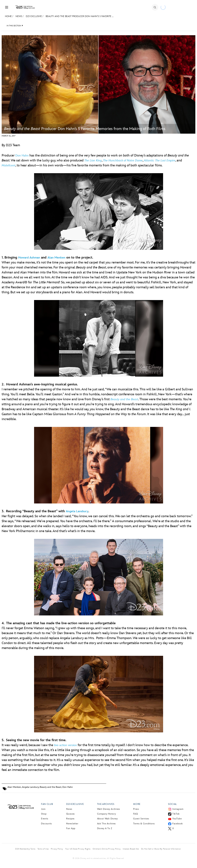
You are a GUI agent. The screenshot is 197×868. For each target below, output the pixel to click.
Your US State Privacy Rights (78, 849)
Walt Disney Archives (109, 809)
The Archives (106, 804)
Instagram (178, 809)
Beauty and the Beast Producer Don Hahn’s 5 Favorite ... (80, 16)
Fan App (71, 828)
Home (8, 16)
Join (43, 809)
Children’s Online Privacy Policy (107, 849)
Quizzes (70, 814)
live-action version (65, 745)
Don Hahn (22, 156)
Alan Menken (56, 258)
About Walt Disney (107, 819)
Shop (44, 814)
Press (136, 809)
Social (172, 804)
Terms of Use (43, 849)
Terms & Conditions (144, 824)
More (137, 804)
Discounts (46, 824)
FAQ (135, 814)
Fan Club (47, 804)
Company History (107, 814)
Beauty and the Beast (51, 787)
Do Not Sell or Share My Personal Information (161, 849)
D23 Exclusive (34, 16)
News (19, 16)
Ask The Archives (106, 824)
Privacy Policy (57, 849)
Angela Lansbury (77, 511)
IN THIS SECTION (14, 26)
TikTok (176, 814)
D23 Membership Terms (25, 849)
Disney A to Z (105, 828)
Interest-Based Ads (131, 849)
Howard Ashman (29, 258)
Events (45, 819)
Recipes (70, 819)
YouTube (177, 819)
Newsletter (72, 824)
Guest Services (141, 819)
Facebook (178, 824)
